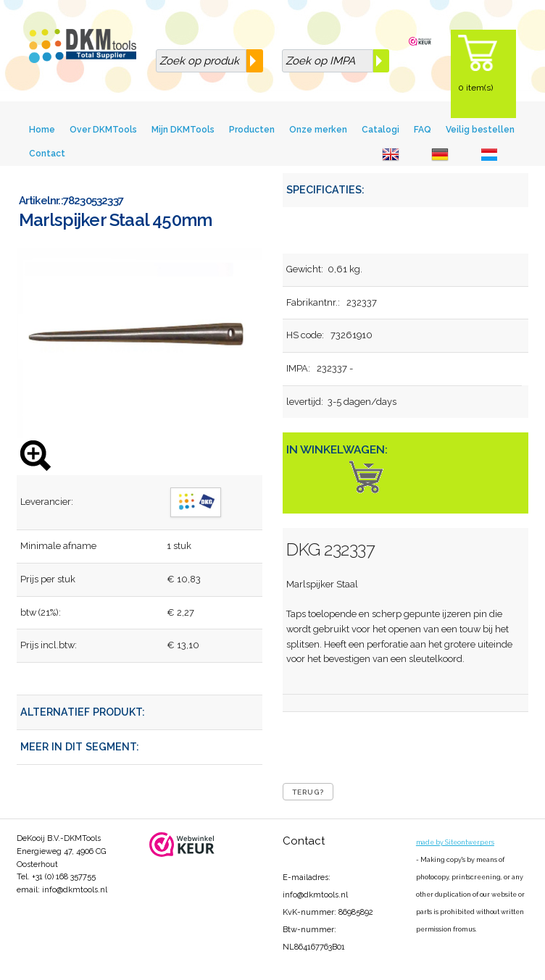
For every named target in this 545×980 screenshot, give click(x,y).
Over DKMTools (103, 130)
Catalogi (380, 130)
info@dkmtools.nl (75, 890)
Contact (47, 154)
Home (42, 130)
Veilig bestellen (480, 130)
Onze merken (318, 130)
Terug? (308, 792)
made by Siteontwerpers (455, 842)
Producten (252, 130)
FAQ (423, 130)
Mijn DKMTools (183, 130)
